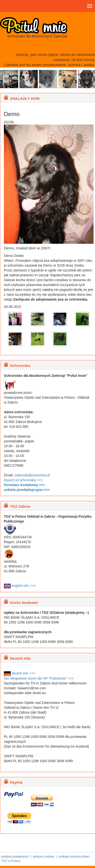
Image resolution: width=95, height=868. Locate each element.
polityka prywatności (15, 857)
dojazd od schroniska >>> (23, 480)
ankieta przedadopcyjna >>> (27, 490)
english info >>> (20, 586)
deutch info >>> (20, 673)
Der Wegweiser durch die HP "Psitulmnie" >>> (39, 678)
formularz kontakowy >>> (24, 485)
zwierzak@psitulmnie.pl (32, 475)
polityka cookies (44, 857)
